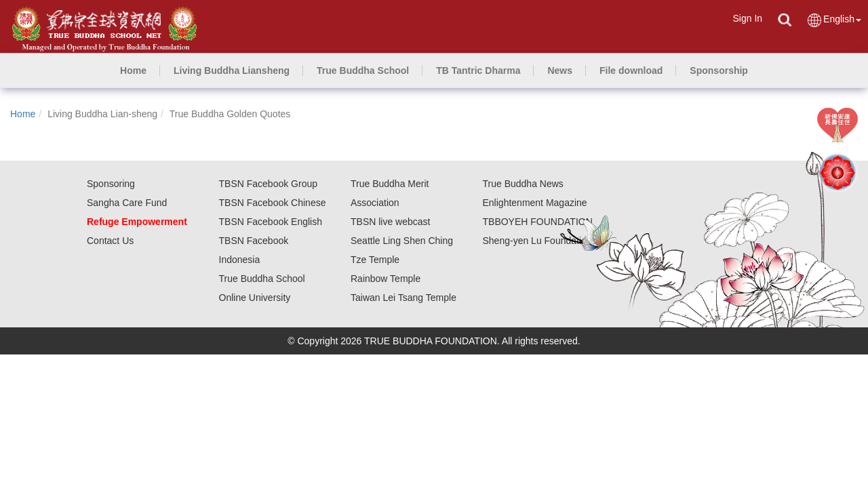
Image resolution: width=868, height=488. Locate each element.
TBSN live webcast (390, 222)
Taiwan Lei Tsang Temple (403, 298)
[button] (232, 70)
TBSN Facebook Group (269, 184)
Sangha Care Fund (127, 203)
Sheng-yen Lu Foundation (537, 241)
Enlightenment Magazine (535, 203)
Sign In (747, 18)
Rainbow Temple (386, 279)
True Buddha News (523, 184)
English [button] (834, 20)
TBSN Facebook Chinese (273, 203)
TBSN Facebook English (271, 222)
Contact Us (110, 241)
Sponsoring (111, 184)
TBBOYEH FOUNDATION (538, 222)
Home (23, 114)
